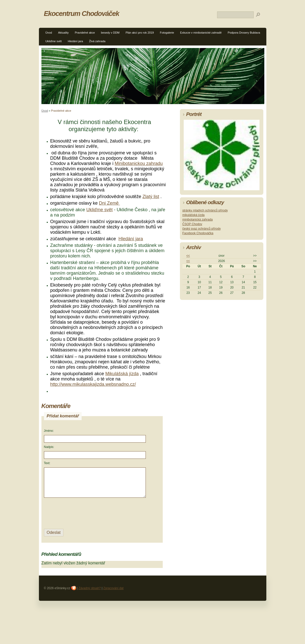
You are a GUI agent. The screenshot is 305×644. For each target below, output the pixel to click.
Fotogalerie (167, 33)
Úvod (49, 33)
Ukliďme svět (54, 41)
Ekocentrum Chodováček (82, 14)
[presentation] (82, 513)
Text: (47, 463)
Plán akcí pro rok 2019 (140, 33)
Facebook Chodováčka (198, 233)
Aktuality (63, 33)
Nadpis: (49, 447)
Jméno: (49, 431)
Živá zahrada (97, 41)
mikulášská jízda (194, 215)
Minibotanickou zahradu (139, 163)
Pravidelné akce (85, 33)
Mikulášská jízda (122, 374)
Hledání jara (75, 41)
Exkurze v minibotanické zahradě (201, 33)
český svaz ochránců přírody (202, 229)
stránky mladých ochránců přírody (205, 210)
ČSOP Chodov (192, 224)
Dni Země (110, 203)
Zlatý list (151, 197)
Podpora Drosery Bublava (244, 33)
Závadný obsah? (90, 588)
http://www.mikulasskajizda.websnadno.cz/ (93, 384)
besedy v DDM (110, 33)
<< (188, 256)
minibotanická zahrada (198, 220)
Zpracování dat (113, 588)
